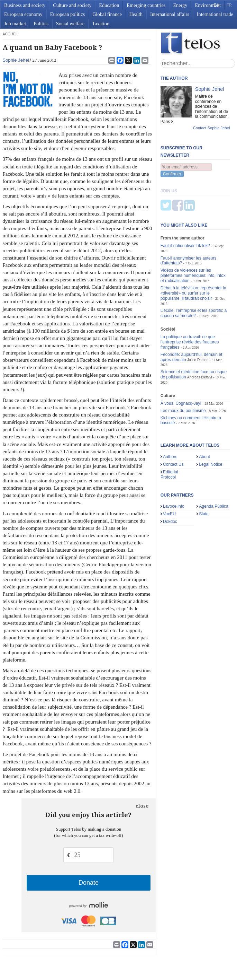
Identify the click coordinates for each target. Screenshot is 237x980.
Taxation (101, 24)
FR (229, 5)
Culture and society (72, 5)
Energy (180, 5)
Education (109, 5)
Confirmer (172, 174)
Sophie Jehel (16, 60)
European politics (67, 14)
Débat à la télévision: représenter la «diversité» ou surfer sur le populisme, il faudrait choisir (193, 259)
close (142, 806)
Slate (204, 480)
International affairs (170, 14)
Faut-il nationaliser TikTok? (185, 211)
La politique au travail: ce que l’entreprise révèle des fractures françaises (190, 308)
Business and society (25, 5)
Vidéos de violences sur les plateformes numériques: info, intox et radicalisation (193, 241)
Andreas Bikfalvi (200, 343)
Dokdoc (170, 487)
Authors (170, 422)
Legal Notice (211, 430)
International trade (215, 14)
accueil (11, 34)
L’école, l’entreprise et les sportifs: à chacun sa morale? (194, 279)
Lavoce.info (174, 472)
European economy (23, 14)
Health (136, 14)
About (204, 422)
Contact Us (173, 430)
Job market (15, 24)
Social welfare (70, 24)
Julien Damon (198, 325)
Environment (208, 5)
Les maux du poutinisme (183, 376)
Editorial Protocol (169, 440)
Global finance (107, 14)
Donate (89, 883)
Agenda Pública (214, 472)
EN (217, 5)
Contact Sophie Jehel (212, 128)
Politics (41, 24)
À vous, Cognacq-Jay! (181, 369)
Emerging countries (146, 5)
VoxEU (169, 480)
